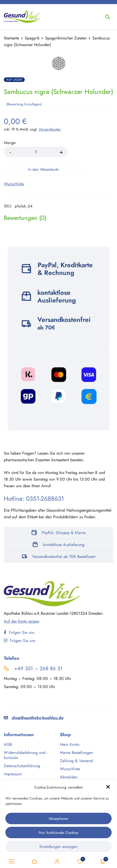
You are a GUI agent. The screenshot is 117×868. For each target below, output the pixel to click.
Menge (10, 143)
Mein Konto (70, 744)
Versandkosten (50, 129)
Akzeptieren (59, 819)
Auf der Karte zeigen (22, 621)
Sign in (57, 861)
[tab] (25, 218)
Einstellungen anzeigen (58, 847)
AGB (8, 744)
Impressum (13, 774)
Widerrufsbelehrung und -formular (26, 755)
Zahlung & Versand (76, 761)
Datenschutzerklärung (22, 766)
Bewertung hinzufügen (24, 104)
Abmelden (69, 777)
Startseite (11, 38)
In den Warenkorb (43, 169)
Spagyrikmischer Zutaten (66, 38)
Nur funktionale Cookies (58, 833)
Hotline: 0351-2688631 (34, 499)
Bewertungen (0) (25, 218)
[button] (109, 787)
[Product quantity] (36, 152)
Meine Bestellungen (76, 753)
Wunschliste (80, 861)
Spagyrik (32, 38)
